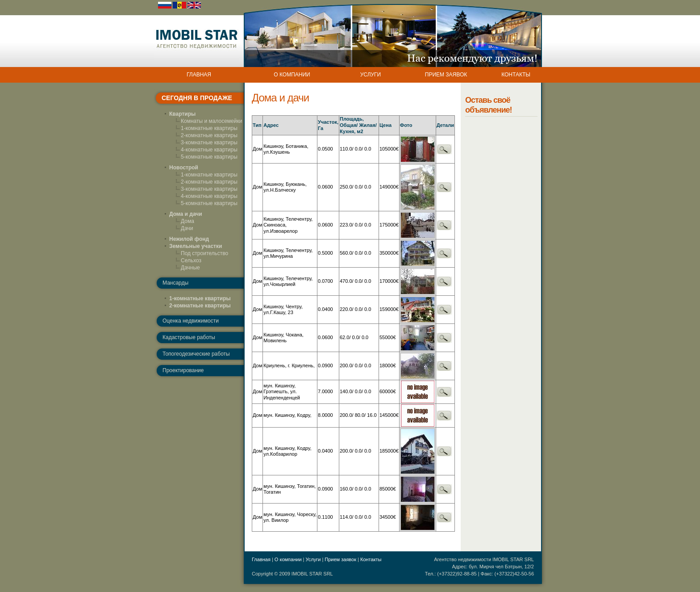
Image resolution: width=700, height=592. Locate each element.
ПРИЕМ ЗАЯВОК (446, 75)
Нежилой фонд (189, 239)
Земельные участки (196, 246)
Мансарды (175, 283)
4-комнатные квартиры (209, 150)
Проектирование (183, 370)
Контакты (371, 559)
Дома (187, 221)
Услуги (313, 559)
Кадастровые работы (189, 337)
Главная (261, 559)
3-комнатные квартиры (209, 143)
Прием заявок (340, 559)
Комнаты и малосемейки (211, 121)
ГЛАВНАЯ (199, 75)
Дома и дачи (186, 214)
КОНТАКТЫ (516, 75)
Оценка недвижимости (191, 321)
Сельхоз (191, 260)
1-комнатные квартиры (209, 128)
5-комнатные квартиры (209, 157)
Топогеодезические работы (196, 354)
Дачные (190, 268)
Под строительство (204, 253)
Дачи (187, 228)
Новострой (184, 168)
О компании (288, 559)
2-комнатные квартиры (209, 135)
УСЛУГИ (371, 75)
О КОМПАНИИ (292, 75)
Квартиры (182, 114)
